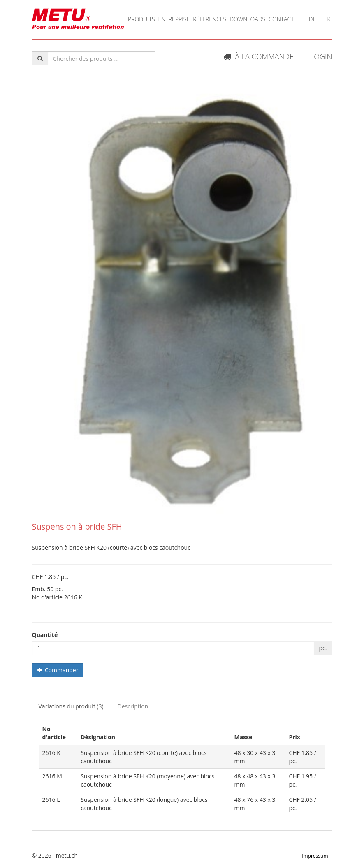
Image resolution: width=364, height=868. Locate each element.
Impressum (315, 856)
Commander (58, 670)
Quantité (45, 635)
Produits (141, 19)
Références (210, 19)
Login (321, 56)
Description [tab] (133, 706)
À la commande (259, 56)
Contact (281, 19)
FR (327, 19)
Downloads (247, 19)
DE (313, 19)
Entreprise (174, 19)
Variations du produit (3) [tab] (71, 706)
